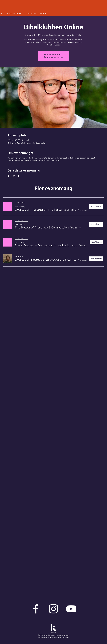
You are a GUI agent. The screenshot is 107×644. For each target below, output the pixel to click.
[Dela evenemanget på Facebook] (9, 176)
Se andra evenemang (53, 57)
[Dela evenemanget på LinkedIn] (19, 176)
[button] (46, 210)
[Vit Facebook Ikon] (36, 609)
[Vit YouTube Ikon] (71, 609)
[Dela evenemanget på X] (14, 176)
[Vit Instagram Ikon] (53, 609)
